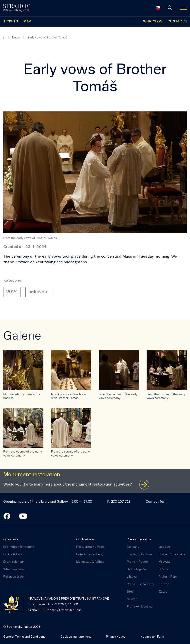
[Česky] (158, 8)
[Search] (170, 8)
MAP (27, 22)
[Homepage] (4, 38)
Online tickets (13, 554)
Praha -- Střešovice (172, 554)
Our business (85, 539)
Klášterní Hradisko (139, 554)
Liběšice (164, 547)
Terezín (164, 584)
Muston (132, 599)
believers (38, 292)
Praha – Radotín (138, 562)
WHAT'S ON (153, 22)
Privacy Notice (116, 637)
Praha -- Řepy (168, 577)
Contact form (157, 502)
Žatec (163, 592)
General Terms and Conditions (24, 637)
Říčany (163, 569)
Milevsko (165, 562)
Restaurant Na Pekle (90, 547)
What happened (14, 569)
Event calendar (14, 562)
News (16, 38)
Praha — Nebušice (140, 607)
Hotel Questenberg (89, 554)
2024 (12, 292)
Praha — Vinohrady (140, 584)
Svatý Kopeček (137, 569)
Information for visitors (19, 547)
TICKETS (11, 22)
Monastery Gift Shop (90, 562)
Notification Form (152, 637)
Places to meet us (139, 539)
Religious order (14, 577)
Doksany (133, 547)
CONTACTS (177, 22)
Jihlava (132, 577)
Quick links (11, 539)
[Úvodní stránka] (17, 8)
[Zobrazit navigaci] (183, 8)
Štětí (130, 592)
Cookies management (76, 637)
